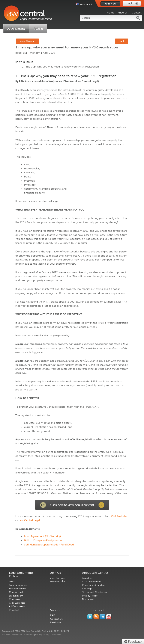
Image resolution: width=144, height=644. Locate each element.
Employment (16, 596)
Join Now (110, 4)
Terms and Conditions (95, 592)
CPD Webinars (17, 603)
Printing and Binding (94, 585)
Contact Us (56, 619)
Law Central (32, 631)
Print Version (27, 41)
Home (111, 13)
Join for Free (57, 578)
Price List (123, 13)
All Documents (17, 606)
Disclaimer (88, 599)
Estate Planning (18, 589)
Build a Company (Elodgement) (43, 540)
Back (122, 41)
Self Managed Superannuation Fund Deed (49, 545)
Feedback (56, 622)
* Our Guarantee (92, 581)
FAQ (53, 615)
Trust (12, 581)
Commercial (16, 592)
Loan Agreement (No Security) (42, 536)
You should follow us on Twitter (90, 617)
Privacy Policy (90, 596)
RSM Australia (118, 516)
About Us (87, 578)
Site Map (87, 589)
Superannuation (18, 585)
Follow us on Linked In (102, 617)
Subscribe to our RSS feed (96, 617)
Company (14, 599)
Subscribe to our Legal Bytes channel (109, 617)
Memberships (58, 581)
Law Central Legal (29, 520)
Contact (137, 13)
